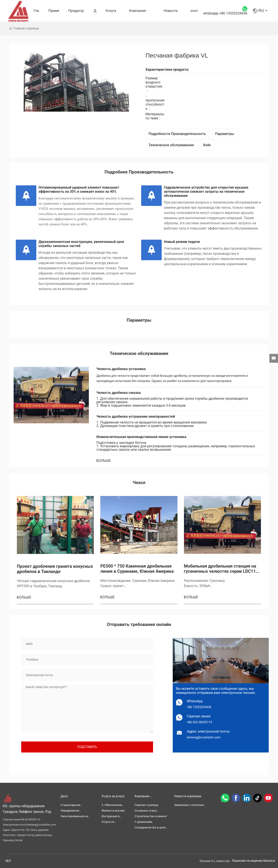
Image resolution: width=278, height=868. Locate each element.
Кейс (207, 145)
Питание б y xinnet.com (215, 861)
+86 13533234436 (199, 707)
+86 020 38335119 (199, 722)
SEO (8, 861)
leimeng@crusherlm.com (204, 737)
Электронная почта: (15, 825)
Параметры (225, 134)
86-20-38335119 (31, 820)
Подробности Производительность (177, 134)
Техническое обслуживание (171, 145)
